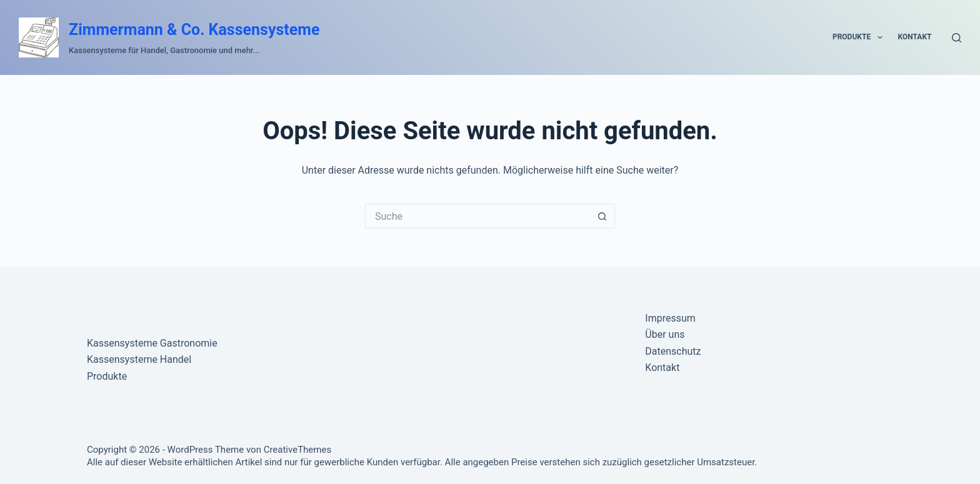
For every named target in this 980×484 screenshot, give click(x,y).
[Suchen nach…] (477, 216)
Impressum (670, 318)
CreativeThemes (298, 450)
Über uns (665, 334)
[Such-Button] (602, 216)
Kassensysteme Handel (139, 359)
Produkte (860, 37)
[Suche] (957, 38)
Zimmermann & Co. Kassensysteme (194, 30)
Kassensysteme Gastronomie (152, 343)
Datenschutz (673, 351)
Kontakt (915, 37)
